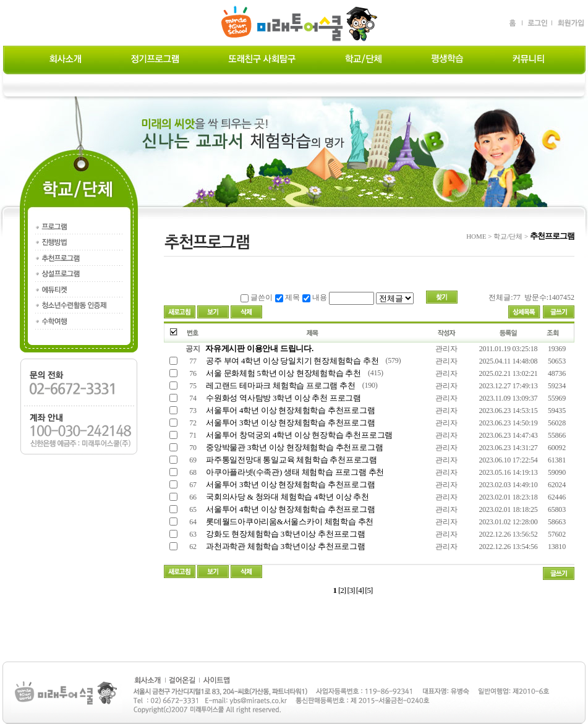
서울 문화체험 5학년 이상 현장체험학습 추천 (283, 373)
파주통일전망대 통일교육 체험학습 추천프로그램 (291, 460)
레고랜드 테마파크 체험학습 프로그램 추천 (280, 385)
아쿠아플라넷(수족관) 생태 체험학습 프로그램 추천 (294, 472)
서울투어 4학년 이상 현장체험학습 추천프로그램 (290, 410)
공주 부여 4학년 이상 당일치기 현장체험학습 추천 (292, 361)
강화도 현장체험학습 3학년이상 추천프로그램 (285, 534)
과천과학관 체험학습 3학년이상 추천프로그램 (285, 546)
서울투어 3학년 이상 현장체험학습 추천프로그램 (290, 423)
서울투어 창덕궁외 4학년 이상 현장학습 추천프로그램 (298, 435)
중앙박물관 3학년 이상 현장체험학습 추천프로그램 (293, 447)
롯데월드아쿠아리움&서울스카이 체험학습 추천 (289, 522)
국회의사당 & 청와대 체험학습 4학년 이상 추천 (287, 497)
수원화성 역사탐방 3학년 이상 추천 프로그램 (283, 398)
